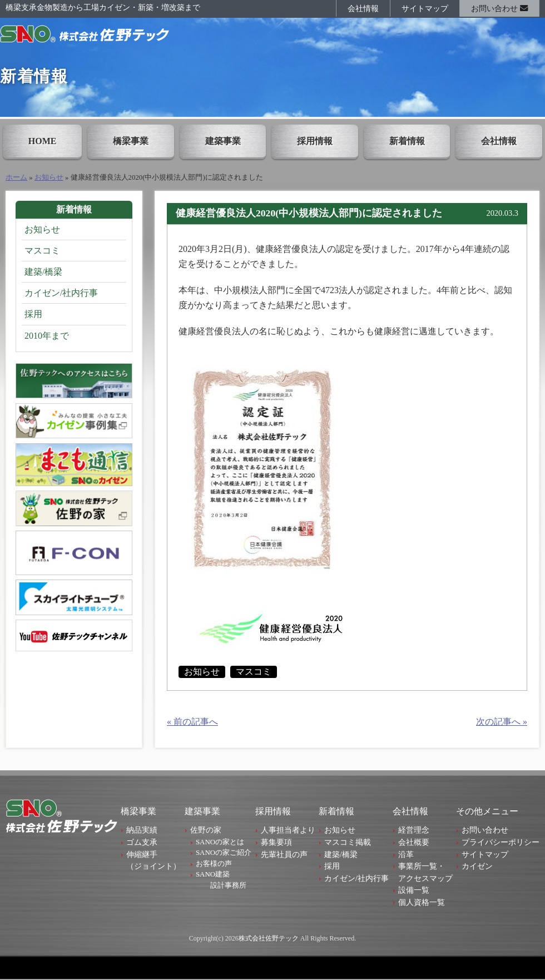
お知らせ (49, 177)
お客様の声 (214, 863)
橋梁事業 (131, 141)
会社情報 (363, 8)
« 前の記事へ (192, 722)
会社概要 (414, 842)
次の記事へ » (502, 722)
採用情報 (315, 141)
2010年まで (47, 336)
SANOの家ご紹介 (224, 852)
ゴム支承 (142, 842)
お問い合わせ (499, 8)
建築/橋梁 (43, 272)
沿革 (406, 854)
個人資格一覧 (422, 902)
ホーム (16, 177)
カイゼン (477, 866)
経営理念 (414, 830)
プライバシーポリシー (501, 842)
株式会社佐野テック (269, 938)
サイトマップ (425, 8)
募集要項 (276, 842)
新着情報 (407, 141)
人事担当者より (288, 830)
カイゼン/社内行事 (61, 293)
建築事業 (223, 141)
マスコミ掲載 (348, 842)
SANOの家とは (220, 842)
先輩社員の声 (284, 854)
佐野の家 (206, 830)
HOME (43, 141)
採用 (33, 314)
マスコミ (254, 672)
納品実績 (142, 830)
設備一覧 (414, 890)
